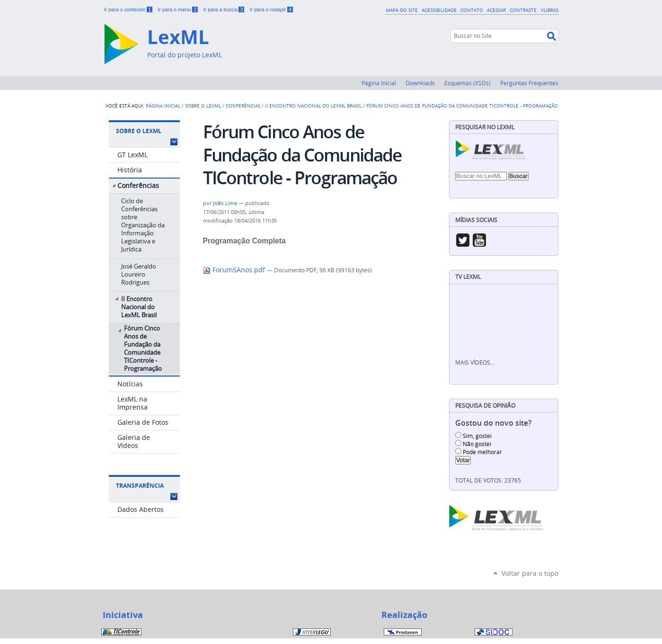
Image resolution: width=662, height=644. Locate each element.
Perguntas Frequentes (529, 83)
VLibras (550, 10)
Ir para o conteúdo (129, 9)
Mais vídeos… (475, 362)
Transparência (140, 486)
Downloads (420, 83)
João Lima (225, 203)
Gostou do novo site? (493, 423)
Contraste (523, 10)
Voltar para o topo (530, 573)
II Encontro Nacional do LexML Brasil (313, 106)
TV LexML (468, 277)
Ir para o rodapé (271, 9)
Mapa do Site (402, 10)
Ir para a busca (224, 9)
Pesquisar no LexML (485, 127)
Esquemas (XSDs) (468, 83)
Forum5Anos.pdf (235, 270)
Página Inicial (379, 83)
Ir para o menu (178, 9)
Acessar (496, 10)
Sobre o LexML (203, 106)
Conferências (243, 106)
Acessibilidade (439, 10)
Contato (472, 10)
